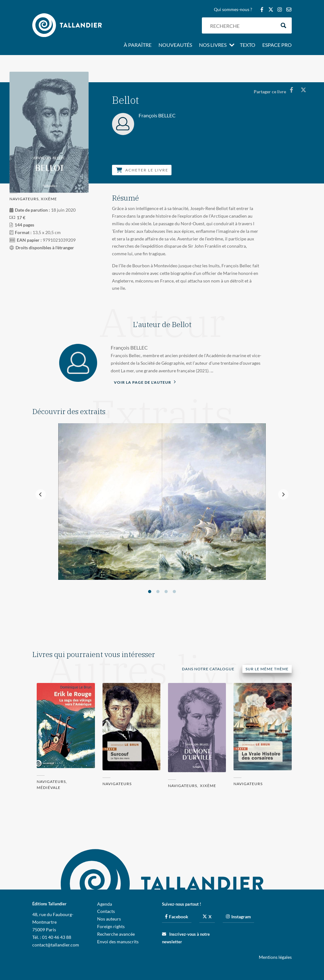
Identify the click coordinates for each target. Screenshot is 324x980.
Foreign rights (111, 926)
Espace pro (277, 45)
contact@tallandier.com (56, 945)
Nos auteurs (109, 919)
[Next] (283, 495)
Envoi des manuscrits (118, 942)
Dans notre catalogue (208, 669)
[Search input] (241, 25)
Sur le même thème (267, 669)
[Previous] (41, 495)
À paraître (138, 45)
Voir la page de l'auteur (145, 382)
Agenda (105, 904)
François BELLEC (129, 347)
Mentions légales (275, 957)
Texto (248, 45)
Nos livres (213, 45)
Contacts (106, 911)
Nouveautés (175, 45)
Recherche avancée (116, 934)
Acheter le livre (142, 170)
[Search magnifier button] (284, 25)
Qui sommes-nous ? (233, 10)
